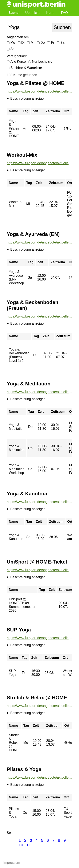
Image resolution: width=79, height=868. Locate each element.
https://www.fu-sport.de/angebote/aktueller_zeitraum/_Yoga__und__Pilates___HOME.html (39, 91)
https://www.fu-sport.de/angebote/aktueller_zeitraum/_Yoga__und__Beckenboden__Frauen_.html (39, 316)
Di (21, 43)
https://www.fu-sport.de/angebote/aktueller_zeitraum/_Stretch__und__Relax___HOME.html (39, 706)
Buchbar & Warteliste (24, 68)
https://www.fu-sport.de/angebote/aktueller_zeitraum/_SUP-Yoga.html (39, 638)
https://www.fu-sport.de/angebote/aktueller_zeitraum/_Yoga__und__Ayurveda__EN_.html (39, 242)
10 (21, 845)
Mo (11, 43)
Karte (50, 13)
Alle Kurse (16, 62)
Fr (51, 43)
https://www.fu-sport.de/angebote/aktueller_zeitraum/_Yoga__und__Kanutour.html (39, 502)
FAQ (64, 13)
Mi (31, 43)
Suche (13, 13)
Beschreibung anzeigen (28, 99)
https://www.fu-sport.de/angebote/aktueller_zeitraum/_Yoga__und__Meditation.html (39, 392)
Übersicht (32, 13)
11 (29, 845)
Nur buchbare (40, 62)
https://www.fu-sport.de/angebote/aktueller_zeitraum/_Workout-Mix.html (39, 163)
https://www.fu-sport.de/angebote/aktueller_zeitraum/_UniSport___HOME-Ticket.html (39, 570)
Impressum (12, 863)
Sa (61, 43)
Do (41, 43)
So (11, 49)
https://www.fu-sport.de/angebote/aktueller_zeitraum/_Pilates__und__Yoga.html (39, 777)
